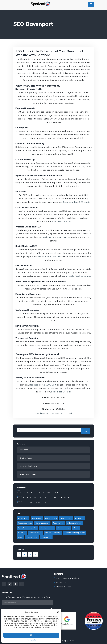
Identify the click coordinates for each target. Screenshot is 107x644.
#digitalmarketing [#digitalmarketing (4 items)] (74, 523)
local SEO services (62, 221)
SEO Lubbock (67, 413)
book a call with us (61, 392)
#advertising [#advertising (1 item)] (23, 518)
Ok (31, 635)
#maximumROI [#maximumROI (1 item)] (35, 533)
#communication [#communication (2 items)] (42, 523)
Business (24, 450)
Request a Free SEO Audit (77, 202)
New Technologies (28, 466)
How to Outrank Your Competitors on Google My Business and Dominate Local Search (43, 498)
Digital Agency (27, 458)
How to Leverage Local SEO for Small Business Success (33, 503)
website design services (55, 237)
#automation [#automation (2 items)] (66, 518)
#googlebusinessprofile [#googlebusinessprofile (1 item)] (27, 528)
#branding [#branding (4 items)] (79, 518)
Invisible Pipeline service (78, 276)
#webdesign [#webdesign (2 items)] (46, 538)
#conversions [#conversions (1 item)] (58, 523)
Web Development (29, 474)
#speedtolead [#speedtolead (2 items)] (32, 538)
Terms (71, 641)
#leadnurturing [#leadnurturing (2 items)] (63, 528)
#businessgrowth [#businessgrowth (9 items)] (25, 523)
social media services (49, 257)
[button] (58, 612)
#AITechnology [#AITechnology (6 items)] (51, 518)
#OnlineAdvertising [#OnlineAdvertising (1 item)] (53, 533)
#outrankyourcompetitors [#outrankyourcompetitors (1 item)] (75, 533)
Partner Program (64, 587)
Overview (55, 413)
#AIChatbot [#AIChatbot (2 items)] (37, 518)
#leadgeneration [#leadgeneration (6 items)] (47, 528)
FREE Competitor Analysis (68, 578)
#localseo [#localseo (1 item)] (22, 533)
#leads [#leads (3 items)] (76, 528)
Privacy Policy (32, 640)
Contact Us (61, 583)
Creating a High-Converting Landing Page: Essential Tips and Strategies (39, 493)
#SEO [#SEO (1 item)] (20, 538)
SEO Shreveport (41, 413)
